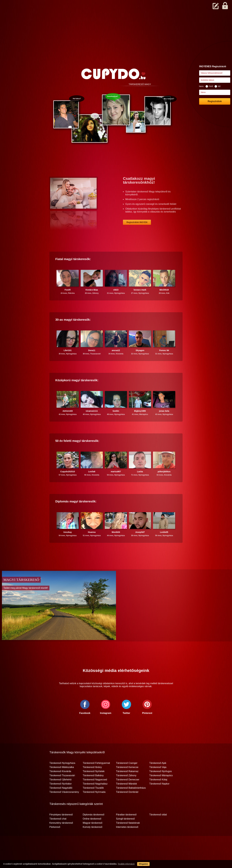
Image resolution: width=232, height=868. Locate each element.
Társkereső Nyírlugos (161, 783)
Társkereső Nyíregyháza (62, 775)
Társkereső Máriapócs (161, 787)
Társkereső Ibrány (92, 779)
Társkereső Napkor (159, 795)
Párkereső (55, 839)
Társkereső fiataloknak (128, 834)
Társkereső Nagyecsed (95, 791)
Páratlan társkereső (126, 826)
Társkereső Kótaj (158, 791)
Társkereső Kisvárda (60, 783)
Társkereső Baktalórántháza (131, 799)
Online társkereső (92, 830)
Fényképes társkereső (61, 826)
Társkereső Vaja (158, 779)
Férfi (209, 86)
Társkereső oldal (158, 826)
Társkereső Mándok (126, 795)
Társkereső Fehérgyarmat (96, 775)
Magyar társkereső (93, 834)
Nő (217, 86)
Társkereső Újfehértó (60, 791)
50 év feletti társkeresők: (77, 452)
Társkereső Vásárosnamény (64, 804)
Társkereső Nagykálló (61, 799)
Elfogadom (141, 865)
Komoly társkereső (93, 839)
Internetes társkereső (127, 839)
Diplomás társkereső (94, 826)
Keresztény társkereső (61, 834)
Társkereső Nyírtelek (94, 783)
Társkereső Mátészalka (62, 779)
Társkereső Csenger (127, 775)
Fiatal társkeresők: (73, 271)
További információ (121, 865)
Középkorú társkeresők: (77, 392)
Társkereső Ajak (158, 775)
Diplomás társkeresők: (76, 513)
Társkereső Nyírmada (94, 804)
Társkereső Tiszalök (93, 799)
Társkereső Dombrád (127, 804)
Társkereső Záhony (126, 787)
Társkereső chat (58, 830)
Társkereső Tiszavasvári (62, 787)
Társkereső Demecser (128, 791)
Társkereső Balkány (93, 787)
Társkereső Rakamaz (127, 783)
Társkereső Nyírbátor (61, 795)
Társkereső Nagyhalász (95, 795)
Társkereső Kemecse (127, 779)
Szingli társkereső (125, 830)
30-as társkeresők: (73, 331)
